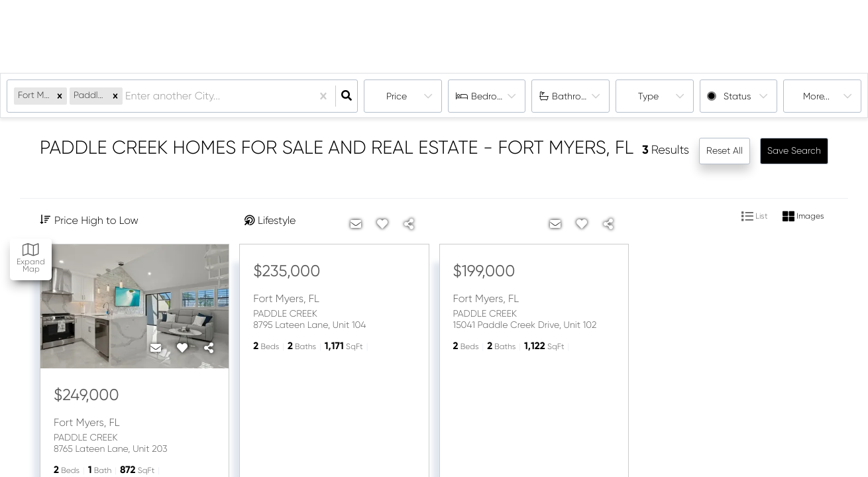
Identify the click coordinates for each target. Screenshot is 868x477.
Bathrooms (575, 96)
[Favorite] (182, 348)
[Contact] (156, 348)
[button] (60, 96)
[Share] (209, 348)
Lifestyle (277, 220)
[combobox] (127, 96)
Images (803, 217)
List (755, 217)
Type (648, 96)
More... (816, 96)
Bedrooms (493, 96)
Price (397, 96)
